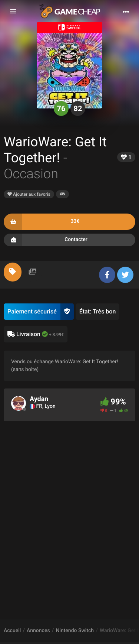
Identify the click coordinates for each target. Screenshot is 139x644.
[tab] (13, 272)
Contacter (69, 240)
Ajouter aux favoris (29, 194)
